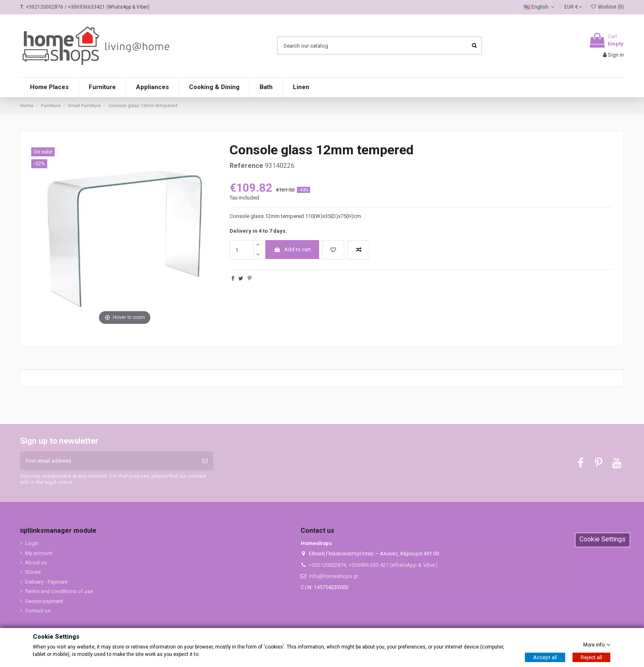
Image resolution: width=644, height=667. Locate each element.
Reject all (591, 657)
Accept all (545, 657)
